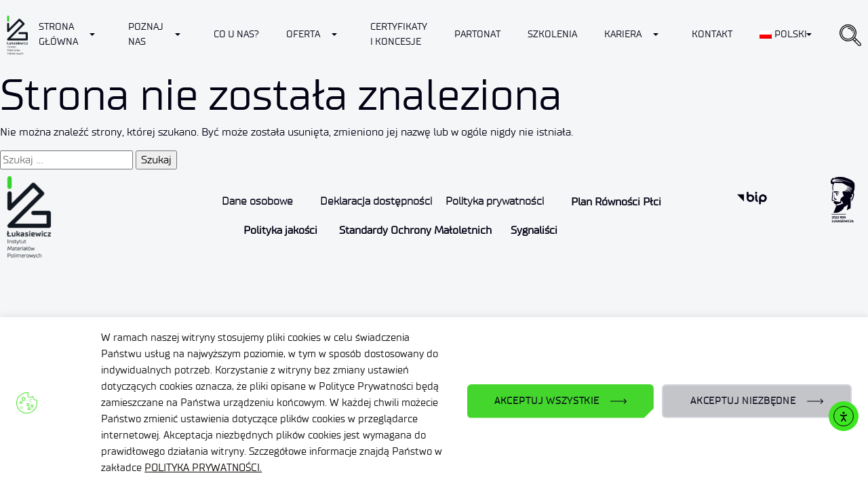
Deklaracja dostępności (376, 201)
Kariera (623, 34)
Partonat (477, 34)
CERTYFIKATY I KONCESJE (399, 34)
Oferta (303, 34)
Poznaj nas (146, 34)
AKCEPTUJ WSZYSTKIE (547, 401)
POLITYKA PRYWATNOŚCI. (203, 468)
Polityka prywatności (495, 201)
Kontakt (712, 34)
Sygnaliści (534, 230)
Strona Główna (58, 34)
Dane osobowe (257, 201)
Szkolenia (552, 34)
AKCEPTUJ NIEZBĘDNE (743, 401)
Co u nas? (236, 34)
